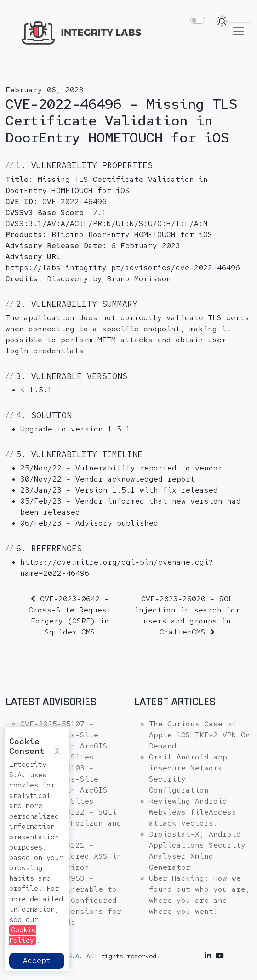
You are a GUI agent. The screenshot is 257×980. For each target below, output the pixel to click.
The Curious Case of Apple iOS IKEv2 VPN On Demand (200, 735)
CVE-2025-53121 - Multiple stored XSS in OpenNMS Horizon (71, 856)
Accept (37, 960)
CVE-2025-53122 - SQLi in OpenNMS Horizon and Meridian (71, 823)
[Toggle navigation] (239, 31)
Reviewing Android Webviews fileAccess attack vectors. (193, 812)
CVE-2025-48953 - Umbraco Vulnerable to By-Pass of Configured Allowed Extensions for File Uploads (71, 900)
